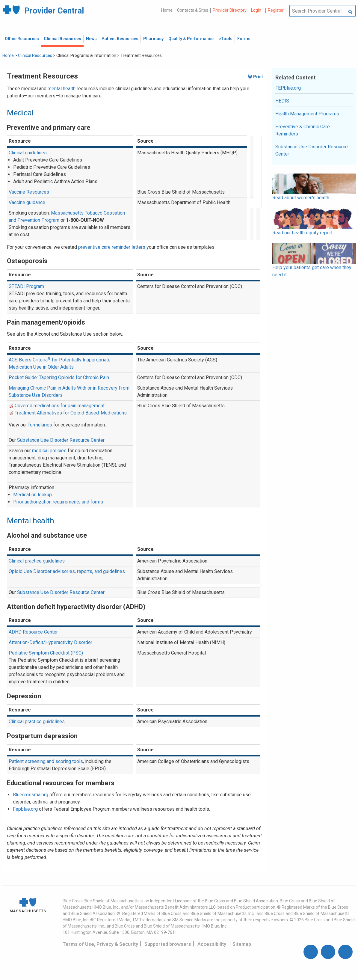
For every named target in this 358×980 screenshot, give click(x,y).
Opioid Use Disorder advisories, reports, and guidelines (67, 571)
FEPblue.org (288, 88)
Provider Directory (230, 10)
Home (167, 10)
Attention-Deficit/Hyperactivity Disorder (50, 642)
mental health (62, 89)
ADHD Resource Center (33, 632)
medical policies (49, 451)
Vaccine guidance (27, 202)
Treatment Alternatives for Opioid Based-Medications (71, 413)
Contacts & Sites (193, 10)
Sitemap (242, 944)
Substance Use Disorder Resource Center (61, 440)
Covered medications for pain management (60, 406)
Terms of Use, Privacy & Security (100, 944)
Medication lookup (33, 495)
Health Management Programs (307, 114)
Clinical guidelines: (28, 153)
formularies (40, 425)
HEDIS (282, 101)
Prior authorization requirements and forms (58, 502)
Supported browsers (168, 944)
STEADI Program (26, 286)
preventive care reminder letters (112, 247)
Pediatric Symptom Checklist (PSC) (46, 653)
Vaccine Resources (29, 192)
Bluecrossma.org (31, 795)
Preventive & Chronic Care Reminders (303, 130)
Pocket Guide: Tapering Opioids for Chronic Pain (59, 377)
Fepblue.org (25, 809)
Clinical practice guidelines (37, 561)
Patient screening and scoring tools (46, 761)
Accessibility (212, 944)
